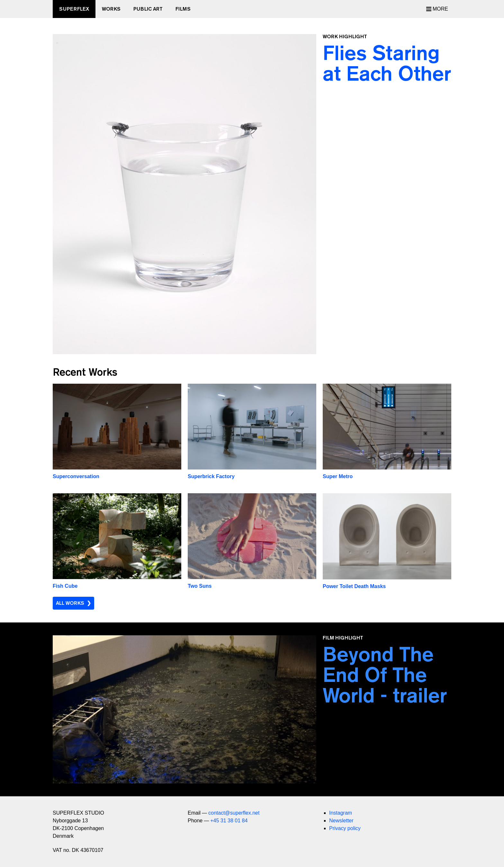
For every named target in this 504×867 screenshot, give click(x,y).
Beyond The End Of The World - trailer (385, 675)
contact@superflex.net (234, 813)
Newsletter (341, 821)
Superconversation (76, 476)
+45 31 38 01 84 (229, 821)
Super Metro (338, 476)
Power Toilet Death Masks (354, 586)
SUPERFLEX (74, 9)
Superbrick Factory (211, 476)
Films (183, 9)
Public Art (148, 9)
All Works (70, 603)
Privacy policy (345, 828)
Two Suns (200, 586)
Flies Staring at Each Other (387, 63)
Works (111, 9)
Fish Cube (65, 586)
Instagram (341, 813)
